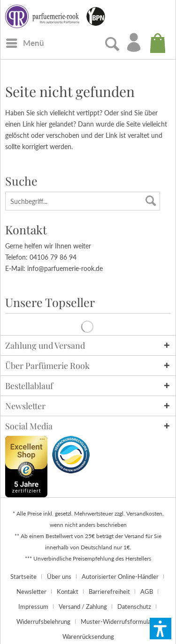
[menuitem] (25, 43)
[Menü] (25, 43)
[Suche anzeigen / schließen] (110, 45)
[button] (161, 629)
